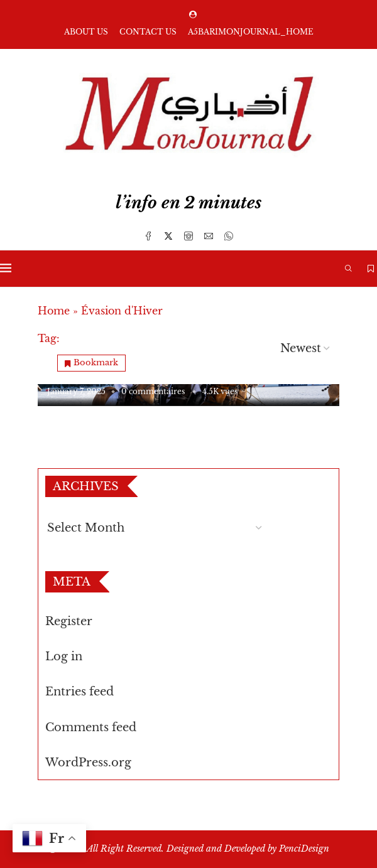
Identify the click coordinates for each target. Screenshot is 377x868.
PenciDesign (304, 849)
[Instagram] (188, 236)
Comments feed (91, 727)
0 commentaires (153, 391)
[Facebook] (148, 236)
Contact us (148, 32)
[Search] (349, 269)
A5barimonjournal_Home (251, 32)
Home (54, 311)
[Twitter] (168, 236)
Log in (64, 656)
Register (69, 621)
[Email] (209, 236)
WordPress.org (88, 763)
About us (86, 32)
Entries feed (79, 692)
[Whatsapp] (229, 236)
